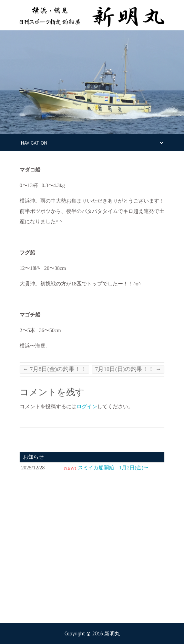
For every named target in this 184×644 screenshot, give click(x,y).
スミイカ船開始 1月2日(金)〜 (113, 468)
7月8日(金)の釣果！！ (54, 369)
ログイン (87, 407)
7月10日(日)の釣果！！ (128, 369)
